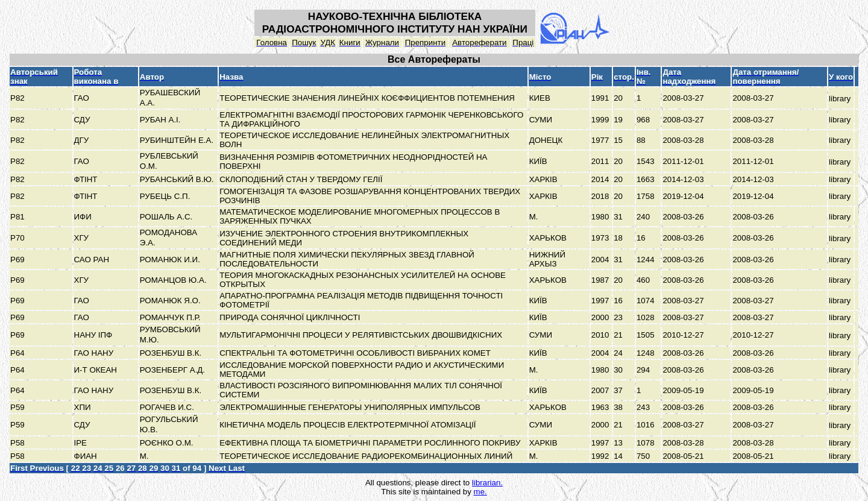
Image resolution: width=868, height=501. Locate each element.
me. (480, 492)
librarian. (487, 483)
